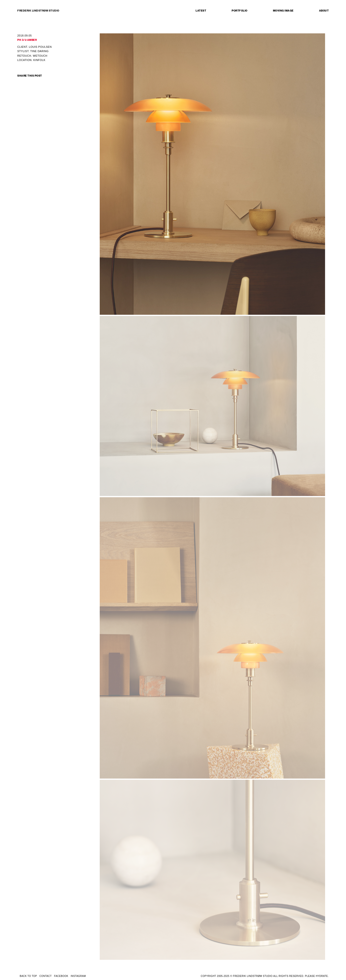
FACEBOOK (61, 976)
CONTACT (46, 976)
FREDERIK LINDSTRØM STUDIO (38, 11)
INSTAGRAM (78, 976)
